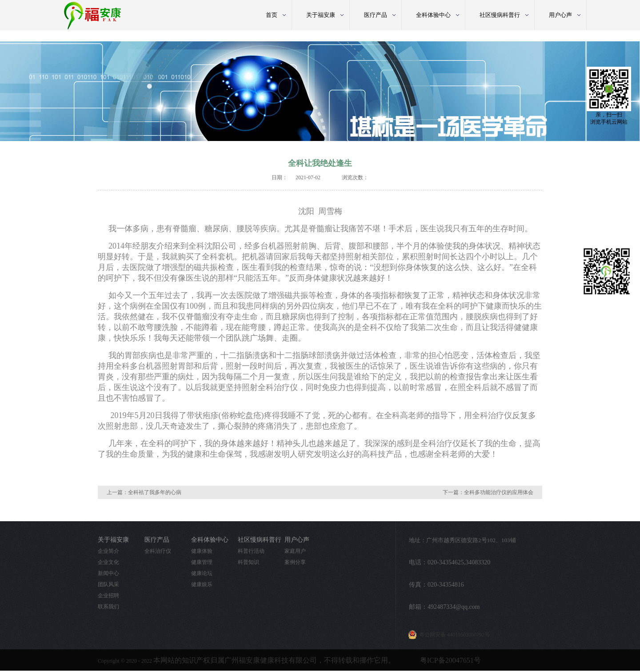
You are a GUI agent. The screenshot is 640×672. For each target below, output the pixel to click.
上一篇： (144, 492)
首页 (272, 15)
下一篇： (488, 492)
